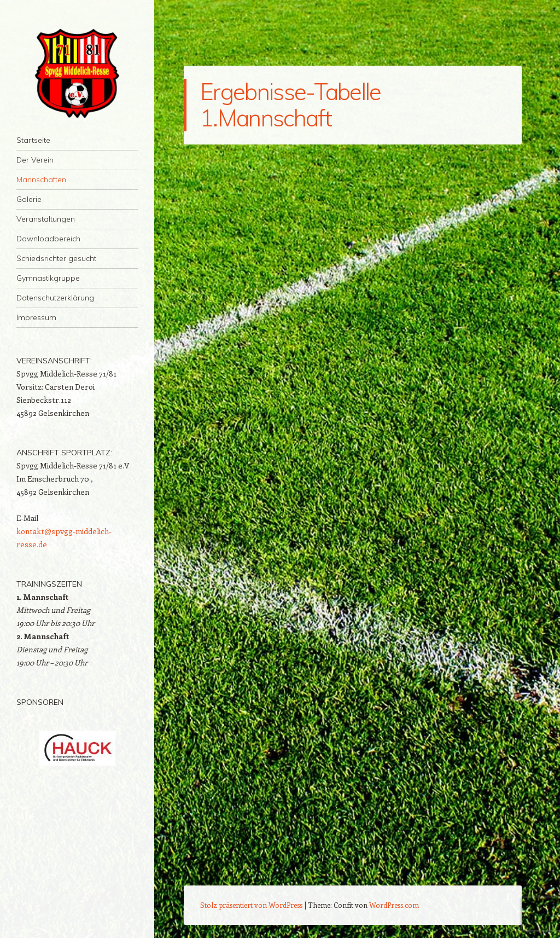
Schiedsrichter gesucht (56, 258)
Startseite (33, 140)
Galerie (29, 199)
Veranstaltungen (46, 219)
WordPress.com (394, 905)
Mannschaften (41, 180)
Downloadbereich (48, 239)
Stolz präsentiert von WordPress (251, 905)
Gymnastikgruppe (48, 278)
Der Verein (35, 160)
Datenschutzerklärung (55, 298)
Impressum (36, 317)
